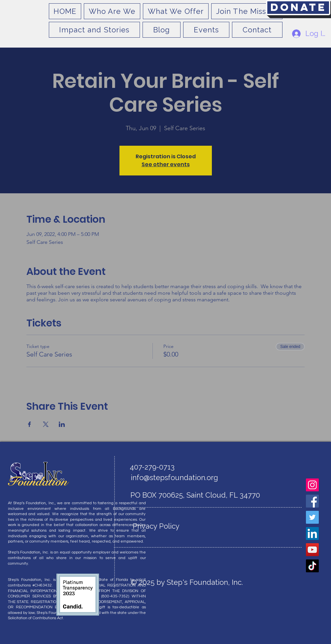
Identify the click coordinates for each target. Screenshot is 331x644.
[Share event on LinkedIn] (62, 424)
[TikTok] (312, 566)
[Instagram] (312, 485)
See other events (166, 164)
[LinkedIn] (312, 533)
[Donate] (298, 8)
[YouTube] (312, 550)
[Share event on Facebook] (30, 424)
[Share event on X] (46, 424)
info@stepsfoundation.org (174, 477)
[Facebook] (312, 501)
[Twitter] (312, 517)
